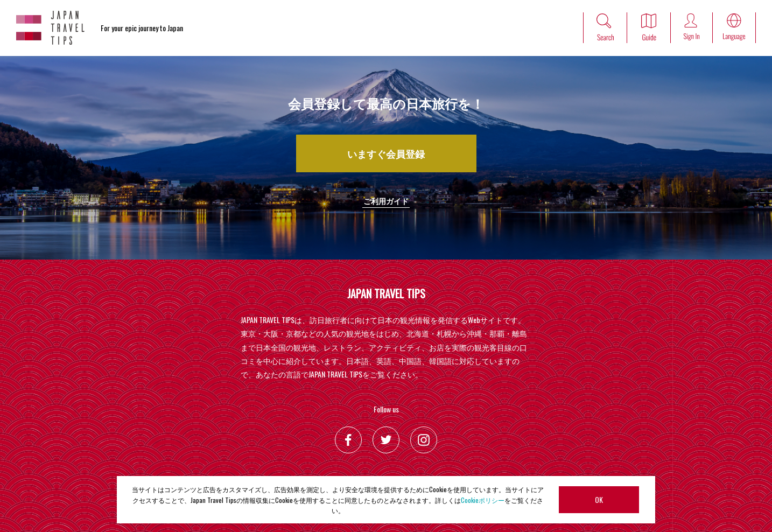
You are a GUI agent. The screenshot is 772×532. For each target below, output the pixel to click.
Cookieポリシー (483, 500)
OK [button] (599, 499)
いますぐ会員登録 (386, 153)
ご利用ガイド (386, 201)
